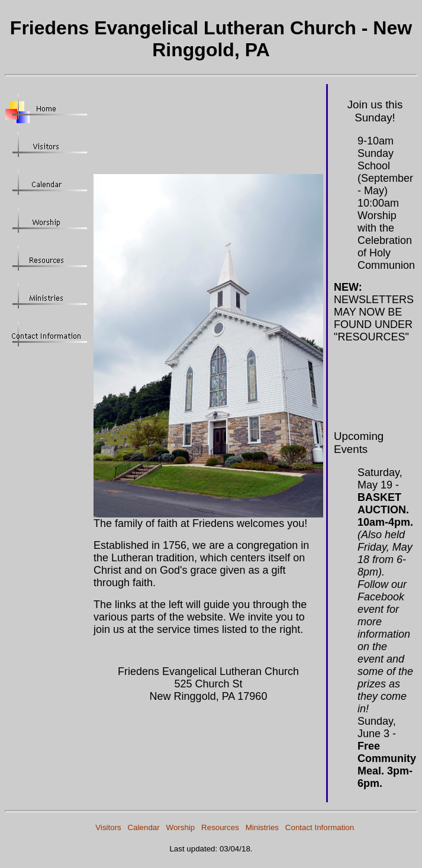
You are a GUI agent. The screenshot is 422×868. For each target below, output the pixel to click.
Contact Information (320, 827)
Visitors (108, 827)
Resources (220, 827)
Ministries (262, 827)
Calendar (144, 827)
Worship (181, 827)
